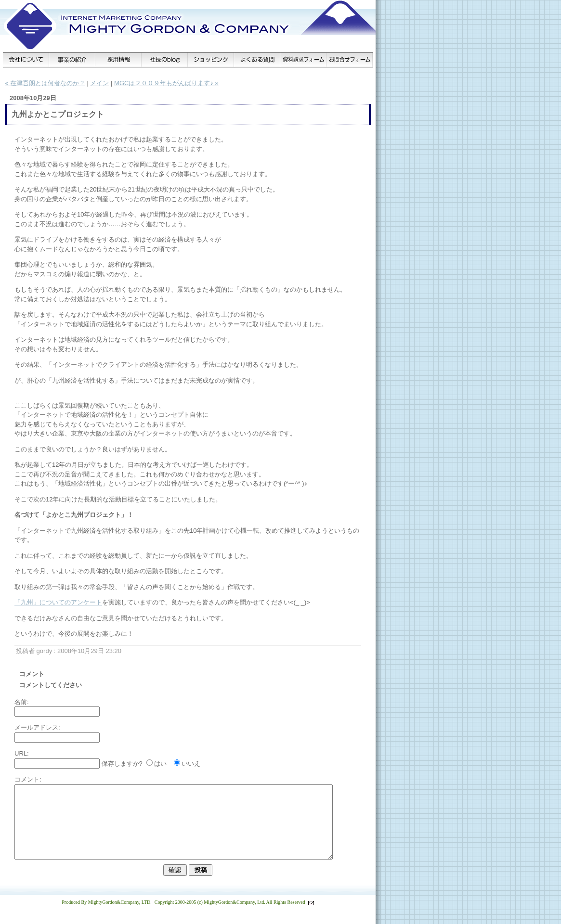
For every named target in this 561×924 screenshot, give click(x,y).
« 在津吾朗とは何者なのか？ (45, 83)
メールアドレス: (37, 727)
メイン (99, 83)
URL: (22, 753)
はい (160, 764)
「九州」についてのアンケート (58, 602)
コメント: (28, 779)
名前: (22, 702)
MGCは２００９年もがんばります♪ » (166, 83)
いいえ (191, 764)
